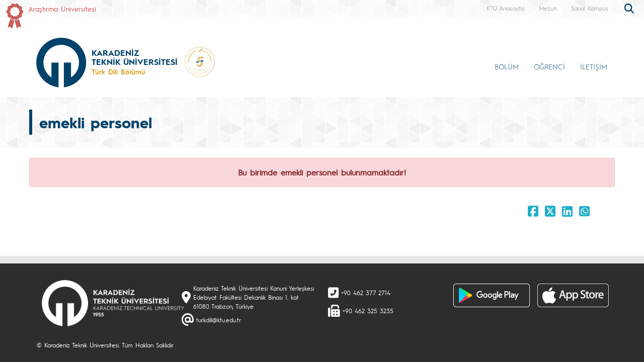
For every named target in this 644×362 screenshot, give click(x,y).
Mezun (548, 8)
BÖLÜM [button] (507, 66)
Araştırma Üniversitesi (62, 9)
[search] (630, 8)
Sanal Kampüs (590, 8)
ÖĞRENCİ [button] (549, 66)
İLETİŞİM (594, 66)
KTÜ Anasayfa (505, 8)
